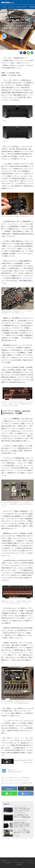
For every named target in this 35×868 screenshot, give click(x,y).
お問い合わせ (21, 863)
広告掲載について (10, 863)
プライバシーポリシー (14, 861)
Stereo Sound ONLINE (14, 37)
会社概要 (4, 861)
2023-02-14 (11, 35)
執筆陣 (19, 865)
